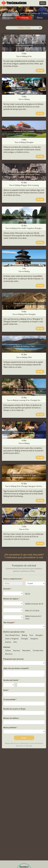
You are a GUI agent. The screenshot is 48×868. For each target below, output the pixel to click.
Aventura (15, 650)
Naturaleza (25, 650)
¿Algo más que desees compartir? (16, 668)
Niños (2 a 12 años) (32, 611)
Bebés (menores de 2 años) (33, 617)
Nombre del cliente (11, 680)
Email (5, 690)
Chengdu (23, 639)
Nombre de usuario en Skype (14, 709)
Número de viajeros (11, 599)
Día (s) (28, 594)
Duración (7, 589)
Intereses (7, 647)
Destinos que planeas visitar (14, 632)
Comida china (37, 650)
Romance (8, 654)
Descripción (8, 17)
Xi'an (30, 635)
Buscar (40, 17)
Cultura (7, 650)
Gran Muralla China (11, 635)
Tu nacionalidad (9, 699)
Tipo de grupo (9, 622)
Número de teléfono (11, 718)
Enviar (24, 738)
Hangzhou (33, 639)
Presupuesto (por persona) (13, 659)
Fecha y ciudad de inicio (13, 579)
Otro (14, 642)
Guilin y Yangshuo (11, 639)
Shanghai (38, 635)
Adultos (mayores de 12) (34, 604)
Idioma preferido (10, 727)
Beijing (23, 635)
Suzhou (7, 642)
